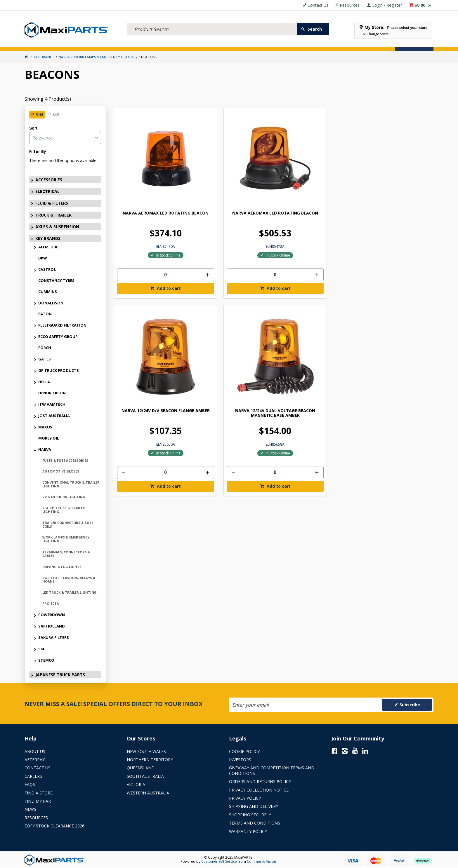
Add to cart (154, 257)
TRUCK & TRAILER (143, 43)
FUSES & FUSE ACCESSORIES (65, 460)
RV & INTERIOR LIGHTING (64, 497)
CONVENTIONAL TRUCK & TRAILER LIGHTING (71, 484)
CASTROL (47, 269)
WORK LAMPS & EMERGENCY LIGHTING (66, 539)
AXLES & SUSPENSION (186, 43)
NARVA (45, 449)
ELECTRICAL (71, 43)
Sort (33, 128)
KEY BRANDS (224, 43)
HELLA (44, 382)
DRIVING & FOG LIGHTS (62, 567)
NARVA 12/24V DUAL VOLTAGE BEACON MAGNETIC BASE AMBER (393, 186)
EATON (45, 314)
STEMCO (46, 660)
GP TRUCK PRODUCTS (59, 370)
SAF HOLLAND (52, 626)
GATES (45, 359)
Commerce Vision (261, 861)
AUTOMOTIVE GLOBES (61, 471)
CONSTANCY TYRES (56, 280)
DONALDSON (51, 303)
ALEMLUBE (48, 247)
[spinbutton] (151, 244)
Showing (48, 99)
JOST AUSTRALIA (54, 416)
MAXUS (45, 427)
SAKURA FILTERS (54, 637)
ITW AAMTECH (52, 404)
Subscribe (410, 705)
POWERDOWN (52, 615)
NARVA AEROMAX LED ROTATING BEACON (151, 184)
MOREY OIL (49, 438)
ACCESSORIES (40, 43)
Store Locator (283, 43)
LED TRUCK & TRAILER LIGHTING (70, 592)
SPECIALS (252, 43)
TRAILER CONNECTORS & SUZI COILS (68, 524)
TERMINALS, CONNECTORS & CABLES (66, 554)
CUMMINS (48, 292)
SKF (42, 649)
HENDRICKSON (52, 393)
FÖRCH (45, 348)
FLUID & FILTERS (104, 43)
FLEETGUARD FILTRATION (62, 325)
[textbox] (212, 22)
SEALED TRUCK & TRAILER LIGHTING (64, 510)
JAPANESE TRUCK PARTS (60, 675)
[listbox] (65, 138)
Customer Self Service (219, 861)
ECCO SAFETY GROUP (58, 337)
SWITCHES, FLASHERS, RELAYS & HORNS (69, 580)
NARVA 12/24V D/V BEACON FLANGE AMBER (312, 184)
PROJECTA (51, 603)
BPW (43, 258)
